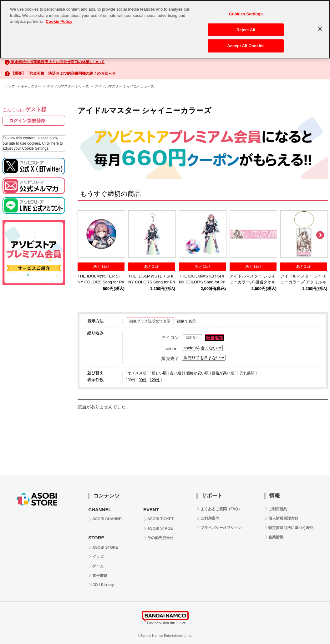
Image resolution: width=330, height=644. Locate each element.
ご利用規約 (278, 509)
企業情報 (276, 537)
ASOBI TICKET (161, 519)
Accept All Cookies (246, 46)
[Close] (320, 29)
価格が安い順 (197, 373)
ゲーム (98, 566)
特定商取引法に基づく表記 (291, 528)
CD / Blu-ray (103, 585)
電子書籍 (100, 576)
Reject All (246, 30)
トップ (10, 86)
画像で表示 (186, 321)
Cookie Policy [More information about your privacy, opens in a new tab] (59, 21)
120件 (155, 380)
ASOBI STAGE (160, 528)
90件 (142, 380)
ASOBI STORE (105, 547)
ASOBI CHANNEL (108, 519)
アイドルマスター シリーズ (68, 86)
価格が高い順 (223, 373)
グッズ (98, 557)
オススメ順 (137, 373)
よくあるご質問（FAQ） (221, 509)
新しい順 (159, 373)
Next (320, 235)
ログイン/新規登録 (27, 121)
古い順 (175, 373)
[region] (165, 29)
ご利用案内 (210, 518)
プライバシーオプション (221, 528)
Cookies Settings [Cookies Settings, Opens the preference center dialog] (246, 14)
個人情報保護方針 (283, 518)
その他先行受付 (160, 538)
